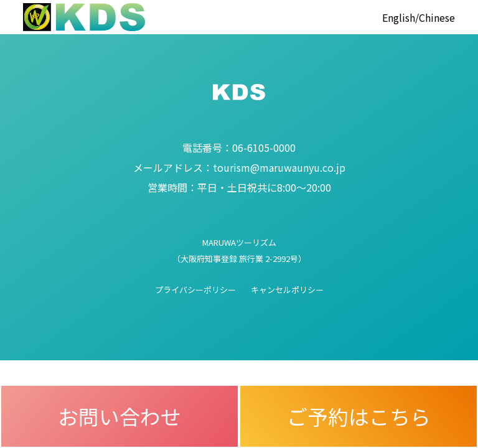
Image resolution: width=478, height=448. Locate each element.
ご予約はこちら (359, 416)
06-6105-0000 (239, 147)
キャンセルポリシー (287, 290)
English (399, 17)
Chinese (437, 17)
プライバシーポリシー (195, 290)
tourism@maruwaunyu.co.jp (239, 167)
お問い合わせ (119, 416)
